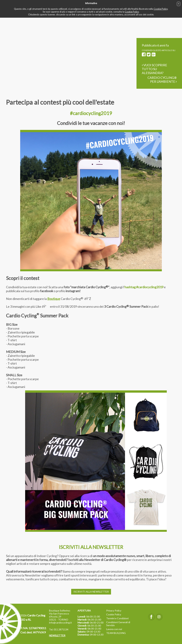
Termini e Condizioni (117, 618)
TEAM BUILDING (116, 633)
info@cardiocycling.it (60, 623)
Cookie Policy (161, 9)
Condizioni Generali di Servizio (118, 624)
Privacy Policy (114, 611)
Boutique (54, 299)
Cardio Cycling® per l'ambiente (162, 80)
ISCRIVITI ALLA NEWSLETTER (91, 592)
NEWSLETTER (57, 635)
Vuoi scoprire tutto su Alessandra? (154, 69)
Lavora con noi (114, 629)
